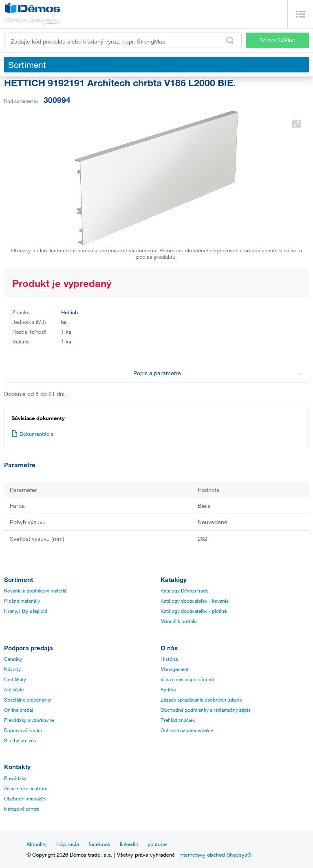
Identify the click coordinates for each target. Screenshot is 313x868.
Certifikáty (15, 679)
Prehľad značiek (178, 720)
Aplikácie (14, 689)
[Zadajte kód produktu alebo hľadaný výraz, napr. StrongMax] (123, 40)
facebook (99, 844)
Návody (12, 669)
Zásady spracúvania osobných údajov (201, 700)
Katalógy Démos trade (184, 590)
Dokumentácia (32, 434)
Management (175, 669)
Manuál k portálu (179, 621)
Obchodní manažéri (25, 798)
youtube (157, 844)
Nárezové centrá (22, 809)
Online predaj (19, 710)
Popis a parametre (218, 373)
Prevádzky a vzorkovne (29, 720)
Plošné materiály (22, 601)
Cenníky (13, 659)
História (169, 659)
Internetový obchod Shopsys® (215, 855)
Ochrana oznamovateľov (187, 730)
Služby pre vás (20, 740)
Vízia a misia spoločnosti (187, 679)
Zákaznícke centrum (26, 788)
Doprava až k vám (23, 730)
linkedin (129, 844)
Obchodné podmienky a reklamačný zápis (206, 710)
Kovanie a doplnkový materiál (36, 590)
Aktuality (37, 844)
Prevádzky (15, 778)
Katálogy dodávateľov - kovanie (195, 601)
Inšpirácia (68, 844)
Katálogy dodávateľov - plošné (194, 611)
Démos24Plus (277, 40)
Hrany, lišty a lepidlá (26, 611)
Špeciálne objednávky (28, 700)
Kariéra (168, 689)
